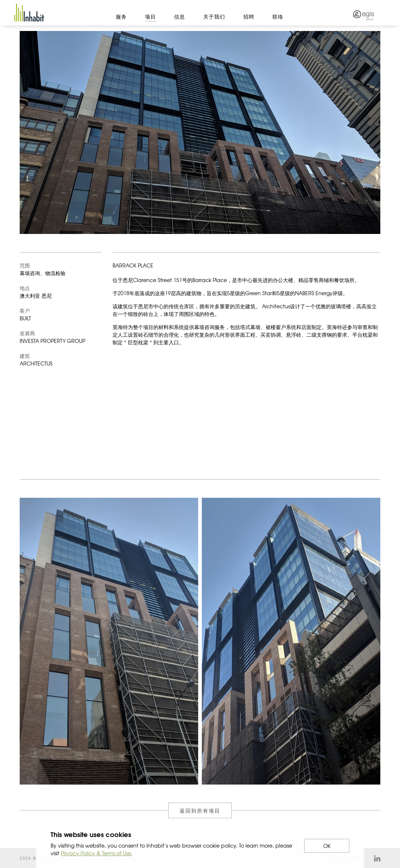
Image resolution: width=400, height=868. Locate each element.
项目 (150, 16)
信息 (180, 16)
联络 (278, 16)
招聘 (249, 16)
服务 (121, 16)
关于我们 (214, 16)
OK (327, 846)
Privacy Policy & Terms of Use (96, 853)
